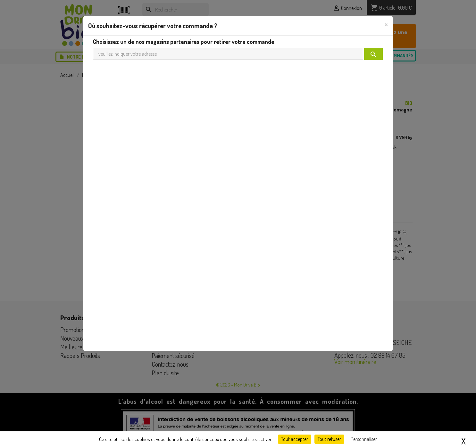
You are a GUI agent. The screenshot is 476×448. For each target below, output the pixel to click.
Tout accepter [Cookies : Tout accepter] (295, 439)
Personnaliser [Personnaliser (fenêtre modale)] (364, 439)
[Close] (386, 24)
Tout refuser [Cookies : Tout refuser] (329, 439)
